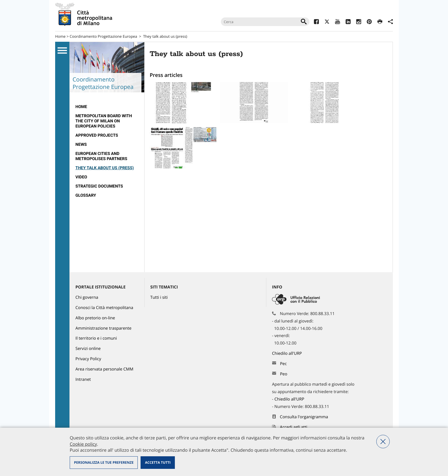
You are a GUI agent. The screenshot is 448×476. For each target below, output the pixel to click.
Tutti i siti (159, 297)
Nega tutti (383, 442)
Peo (284, 374)
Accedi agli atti (294, 427)
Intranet (83, 380)
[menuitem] (107, 107)
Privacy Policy (88, 359)
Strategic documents (99, 186)
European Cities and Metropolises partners (101, 156)
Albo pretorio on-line (95, 318)
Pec (283, 364)
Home (60, 36)
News (81, 145)
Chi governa (87, 297)
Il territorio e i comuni (96, 338)
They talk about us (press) (105, 168)
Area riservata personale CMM (104, 369)
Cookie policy (83, 444)
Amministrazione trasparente (103, 328)
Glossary (86, 195)
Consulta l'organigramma (304, 417)
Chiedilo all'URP (287, 353)
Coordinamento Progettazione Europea (103, 36)
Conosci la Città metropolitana (104, 308)
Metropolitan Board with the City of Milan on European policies (104, 121)
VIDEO (81, 177)
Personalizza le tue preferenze (104, 462)
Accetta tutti (158, 462)
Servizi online (88, 349)
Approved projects (97, 135)
